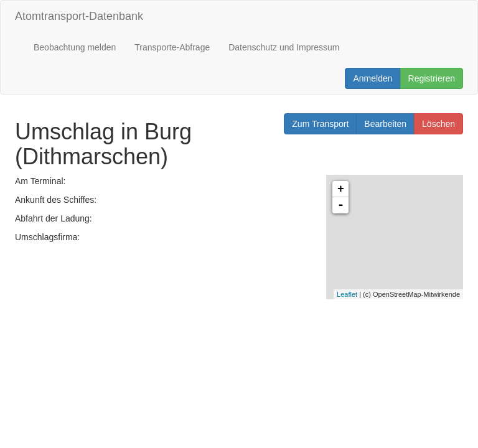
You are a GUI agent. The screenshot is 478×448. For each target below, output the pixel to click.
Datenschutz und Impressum (284, 47)
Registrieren (432, 78)
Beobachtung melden (75, 47)
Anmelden (373, 78)
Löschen (438, 124)
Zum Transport (320, 124)
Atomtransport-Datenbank (79, 16)
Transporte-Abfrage (172, 47)
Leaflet (347, 294)
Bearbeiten (385, 124)
